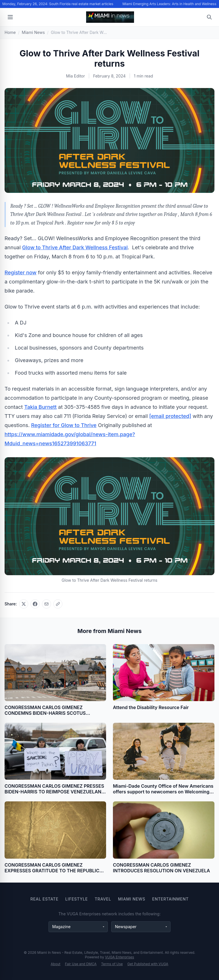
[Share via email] (46, 604)
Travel (103, 899)
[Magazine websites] (78, 927)
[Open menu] (10, 17)
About (56, 964)
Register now (21, 272)
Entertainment (171, 899)
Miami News (132, 899)
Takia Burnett (40, 407)
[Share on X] (24, 604)
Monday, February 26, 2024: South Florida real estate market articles (59, 4)
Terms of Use (112, 964)
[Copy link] (58, 604)
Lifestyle (77, 899)
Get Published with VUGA (148, 964)
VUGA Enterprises (119, 957)
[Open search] (209, 17)
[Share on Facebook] (35, 604)
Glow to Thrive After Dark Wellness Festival (75, 247)
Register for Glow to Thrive (64, 425)
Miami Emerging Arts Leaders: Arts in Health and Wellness (170, 4)
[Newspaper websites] (141, 927)
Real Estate (44, 899)
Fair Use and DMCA (81, 964)
